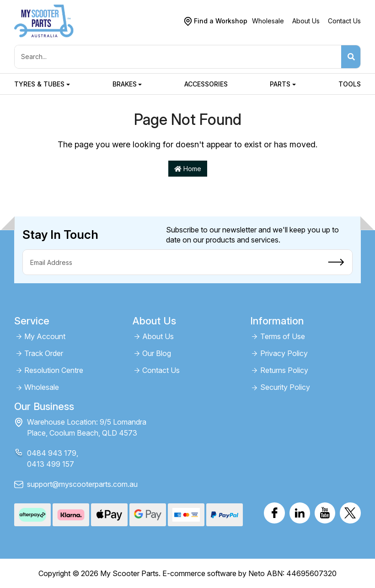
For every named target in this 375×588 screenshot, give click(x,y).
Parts (280, 84)
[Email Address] (171, 262)
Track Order (44, 353)
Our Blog (157, 353)
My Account (45, 337)
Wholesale (268, 21)
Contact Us (344, 21)
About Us (306, 21)
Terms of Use (283, 337)
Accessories (206, 84)
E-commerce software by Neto (214, 573)
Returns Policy (284, 370)
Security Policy (285, 387)
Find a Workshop (221, 21)
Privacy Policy (284, 353)
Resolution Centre (54, 370)
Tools (350, 84)
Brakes (125, 84)
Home (188, 169)
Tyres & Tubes (39, 84)
